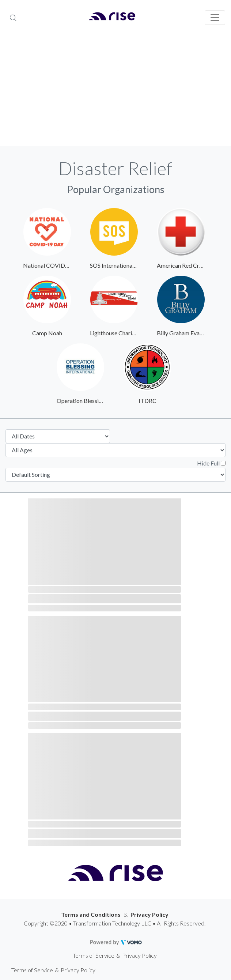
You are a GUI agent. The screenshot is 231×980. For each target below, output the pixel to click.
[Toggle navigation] (215, 18)
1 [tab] (116, 128)
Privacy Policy (149, 914)
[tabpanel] (115, 91)
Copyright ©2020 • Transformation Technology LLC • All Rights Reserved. (115, 923)
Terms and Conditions (91, 914)
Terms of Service (94, 955)
